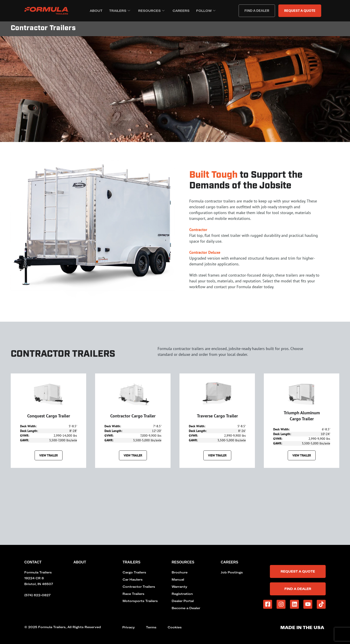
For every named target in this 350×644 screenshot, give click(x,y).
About (96, 11)
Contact (33, 562)
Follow (206, 11)
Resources (151, 11)
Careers (181, 11)
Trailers (120, 11)
